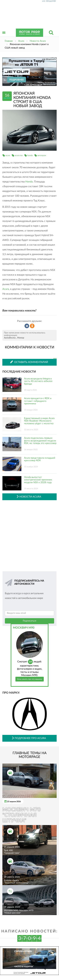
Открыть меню (4, 36)
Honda (29, 182)
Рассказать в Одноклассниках (32, 326)
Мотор (21, 338)
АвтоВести (10, 338)
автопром (42, 155)
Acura (6, 289)
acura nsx (19, 155)
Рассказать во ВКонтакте (27, 326)
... (55, 358)
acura (8, 155)
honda (30, 155)
